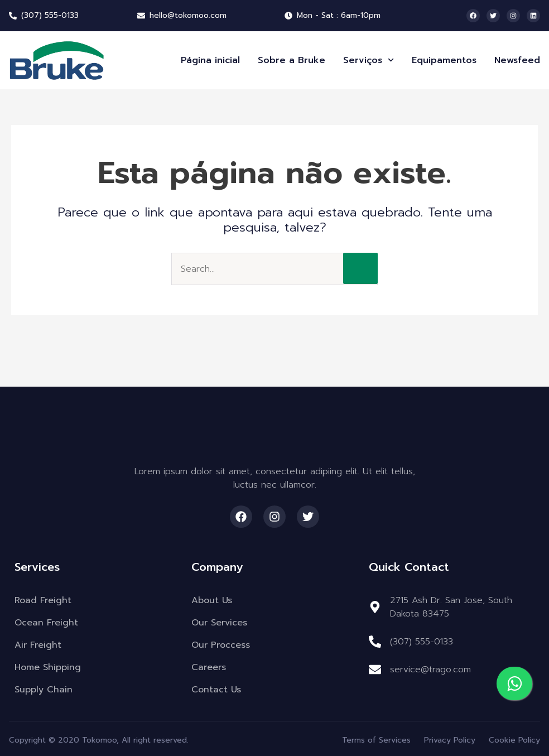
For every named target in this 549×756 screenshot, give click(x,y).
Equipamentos (444, 60)
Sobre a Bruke (292, 60)
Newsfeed (517, 60)
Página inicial (210, 60)
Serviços (369, 60)
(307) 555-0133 (422, 642)
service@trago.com (430, 670)
